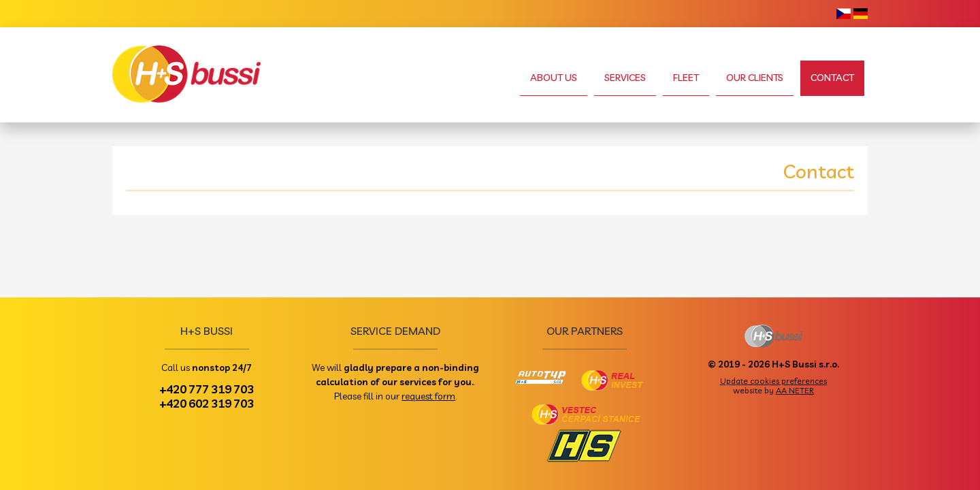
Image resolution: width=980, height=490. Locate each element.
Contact (832, 78)
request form (428, 396)
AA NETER (795, 390)
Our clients (755, 78)
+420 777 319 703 (207, 389)
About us (554, 78)
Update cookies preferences (773, 381)
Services (625, 78)
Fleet (686, 78)
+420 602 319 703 (207, 403)
